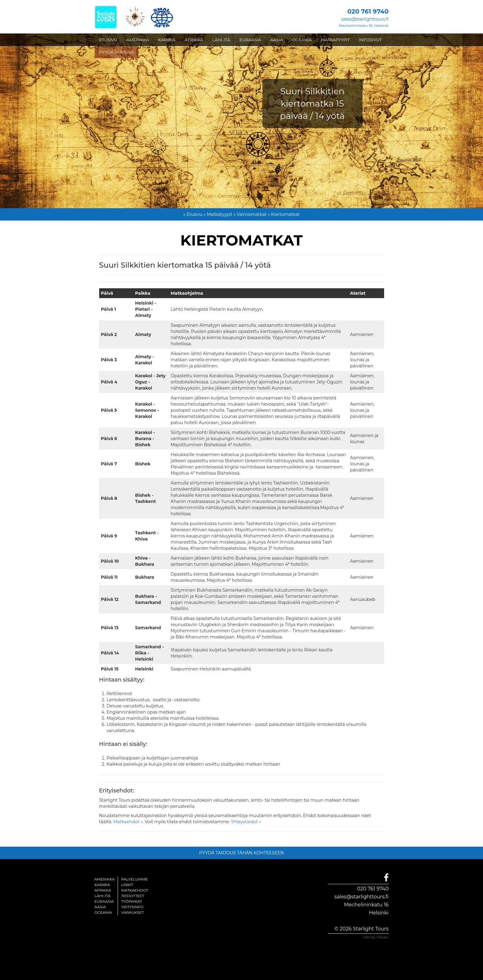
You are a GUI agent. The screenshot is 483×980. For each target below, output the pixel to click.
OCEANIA (302, 40)
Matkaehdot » (128, 822)
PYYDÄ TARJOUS (117, 52)
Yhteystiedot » (246, 822)
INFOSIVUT (371, 40)
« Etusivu (193, 214)
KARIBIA (167, 40)
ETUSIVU (108, 40)
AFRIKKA (194, 40)
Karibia (102, 885)
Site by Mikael (376, 937)
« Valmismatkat (250, 214)
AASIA (276, 40)
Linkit (127, 885)
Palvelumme (134, 879)
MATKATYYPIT (335, 40)
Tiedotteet (133, 896)
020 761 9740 (373, 889)
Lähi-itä (103, 896)
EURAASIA (250, 40)
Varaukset (132, 912)
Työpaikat (132, 901)
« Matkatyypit (218, 214)
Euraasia (104, 901)
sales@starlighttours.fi (365, 19)
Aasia (100, 907)
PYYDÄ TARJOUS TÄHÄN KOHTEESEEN (242, 853)
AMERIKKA (138, 40)
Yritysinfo (132, 907)
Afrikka (103, 890)
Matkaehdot (135, 890)
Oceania (103, 912)
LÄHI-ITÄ (221, 40)
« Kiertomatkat (284, 214)
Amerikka (105, 879)
